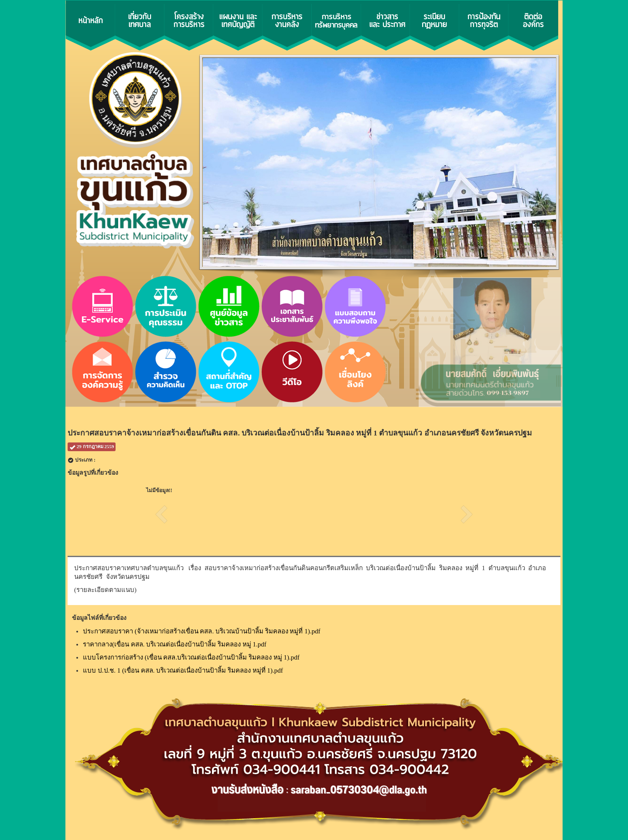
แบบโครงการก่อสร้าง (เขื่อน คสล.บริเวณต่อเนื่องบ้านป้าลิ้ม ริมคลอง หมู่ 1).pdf (191, 657)
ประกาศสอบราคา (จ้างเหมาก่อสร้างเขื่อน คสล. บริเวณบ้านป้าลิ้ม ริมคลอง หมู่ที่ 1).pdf (202, 631)
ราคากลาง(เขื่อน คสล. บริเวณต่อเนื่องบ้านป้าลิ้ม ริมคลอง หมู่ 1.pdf (175, 644)
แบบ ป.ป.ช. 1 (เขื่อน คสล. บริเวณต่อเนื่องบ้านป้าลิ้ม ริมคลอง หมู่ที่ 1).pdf (183, 670)
